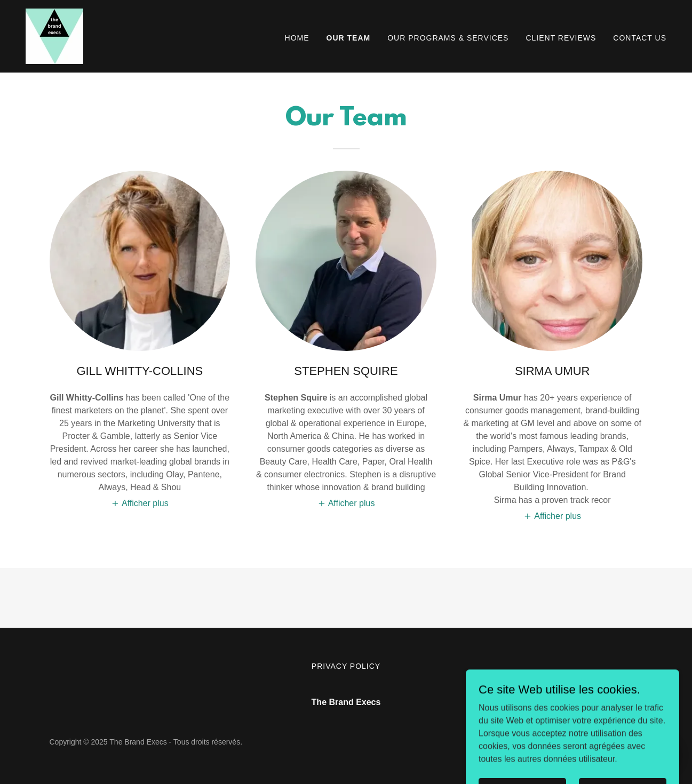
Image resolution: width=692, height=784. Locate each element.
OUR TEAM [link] (349, 38)
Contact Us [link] (640, 38)
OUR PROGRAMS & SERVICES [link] (448, 38)
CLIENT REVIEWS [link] (561, 38)
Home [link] (297, 38)
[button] (140, 503)
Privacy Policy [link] (346, 666)
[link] (54, 35)
